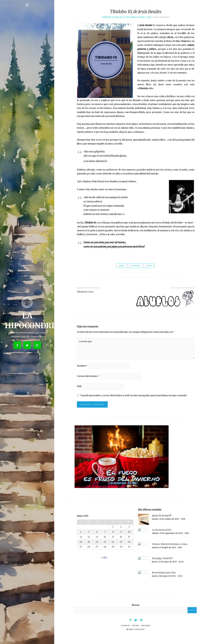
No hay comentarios (161, 17)
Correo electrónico (88, 381)
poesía (151, 266)
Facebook (123, 634)
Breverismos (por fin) (164, 580)
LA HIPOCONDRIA (139, 638)
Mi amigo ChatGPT (162, 566)
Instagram (147, 634)
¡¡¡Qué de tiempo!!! (162, 523)
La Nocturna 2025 (162, 537)
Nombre (82, 370)
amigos (120, 266)
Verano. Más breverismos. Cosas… (170, 552)
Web (79, 393)
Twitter (135, 634)
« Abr (104, 565)
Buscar (136, 613)
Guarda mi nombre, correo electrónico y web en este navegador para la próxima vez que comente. (134, 402)
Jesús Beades (136, 266)
